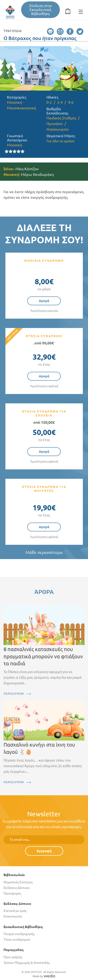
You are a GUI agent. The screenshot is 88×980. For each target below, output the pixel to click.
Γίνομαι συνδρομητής (19, 934)
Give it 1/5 (7, 151)
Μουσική (15, 145)
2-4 (60, 102)
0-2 (49, 102)
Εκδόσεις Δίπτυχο (17, 888)
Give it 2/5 (11, 151)
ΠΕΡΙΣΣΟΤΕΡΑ (14, 694)
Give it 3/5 (15, 151)
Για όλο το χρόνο (60, 141)
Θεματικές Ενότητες (18, 882)
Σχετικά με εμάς (15, 911)
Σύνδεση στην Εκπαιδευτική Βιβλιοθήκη (41, 10)
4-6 (71, 102)
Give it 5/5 (23, 151)
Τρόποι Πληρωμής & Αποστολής (27, 963)
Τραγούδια (13, 31)
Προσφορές (12, 893)
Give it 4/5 (19, 151)
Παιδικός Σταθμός (61, 118)
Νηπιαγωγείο (57, 129)
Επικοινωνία (13, 916)
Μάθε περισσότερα (44, 552)
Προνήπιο (55, 124)
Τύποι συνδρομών (17, 939)
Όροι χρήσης (13, 957)
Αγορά (44, 301)
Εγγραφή (44, 851)
